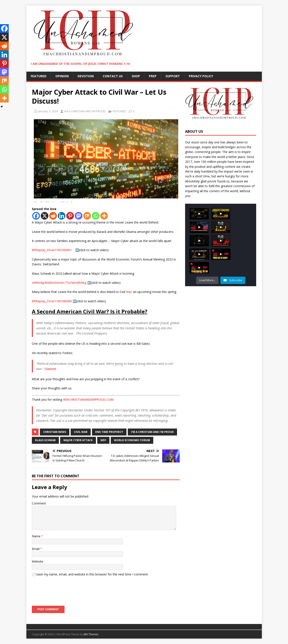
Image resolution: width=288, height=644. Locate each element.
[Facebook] (36, 216)
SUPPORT (173, 76)
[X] (45, 216)
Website (37, 561)
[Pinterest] (70, 216)
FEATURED (39, 76)
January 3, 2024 (48, 111)
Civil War (81, 432)
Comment (39, 503)
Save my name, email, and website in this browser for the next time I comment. (92, 574)
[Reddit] (53, 216)
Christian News (55, 432)
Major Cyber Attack (78, 440)
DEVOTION (86, 76)
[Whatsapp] (96, 216)
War (129, 292)
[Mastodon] (79, 216)
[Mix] (87, 216)
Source (50, 369)
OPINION (62, 76)
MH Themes (91, 634)
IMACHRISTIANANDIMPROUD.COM (88, 399)
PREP (153, 76)
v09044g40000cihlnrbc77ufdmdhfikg (59, 283)
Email (36, 549)
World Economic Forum (132, 440)
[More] (104, 216)
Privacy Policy (201, 76)
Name (37, 536)
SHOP (136, 76)
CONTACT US (113, 76)
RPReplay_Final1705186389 (52, 301)
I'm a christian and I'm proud (152, 432)
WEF (103, 440)
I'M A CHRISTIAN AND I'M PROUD (85, 111)
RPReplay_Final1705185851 (52, 250)
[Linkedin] (62, 216)
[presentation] (65, 590)
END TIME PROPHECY (109, 432)
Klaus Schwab (45, 440)
